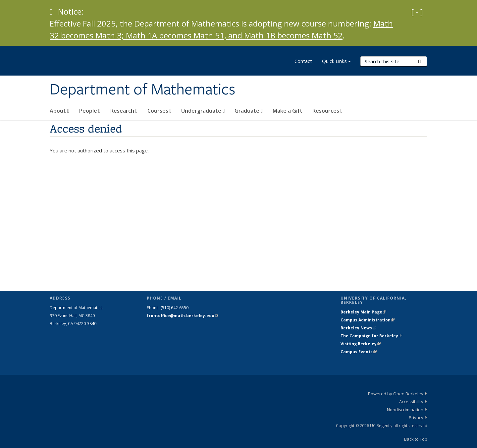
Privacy (418, 418)
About (59, 111)
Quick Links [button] (336, 62)
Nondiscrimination (407, 410)
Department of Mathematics (142, 90)
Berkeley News (358, 328)
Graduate (249, 111)
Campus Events (359, 352)
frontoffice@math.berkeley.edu (183, 316)
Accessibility (413, 402)
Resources (327, 111)
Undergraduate (203, 111)
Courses (159, 111)
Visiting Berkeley (361, 344)
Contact (303, 61)
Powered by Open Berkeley (398, 394)
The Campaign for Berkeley (371, 336)
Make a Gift (288, 111)
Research (124, 111)
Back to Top (416, 439)
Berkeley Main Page (363, 312)
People (90, 111)
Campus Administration (368, 320)
